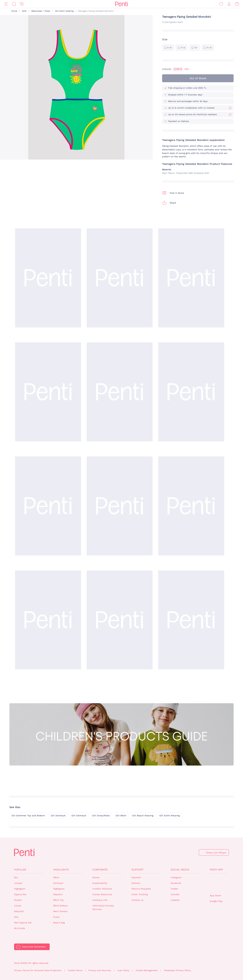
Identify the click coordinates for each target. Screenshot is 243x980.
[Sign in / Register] (229, 4)
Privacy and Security (100, 970)
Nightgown (20, 889)
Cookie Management (147, 970)
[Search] (14, 4)
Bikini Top (58, 900)
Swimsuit (58, 883)
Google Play (216, 901)
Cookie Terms (75, 970)
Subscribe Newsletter (34, 947)
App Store (215, 896)
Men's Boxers (60, 911)
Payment (136, 877)
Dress (56, 917)
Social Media (180, 870)
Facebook (176, 883)
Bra (16, 877)
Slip (16, 917)
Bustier (18, 900)
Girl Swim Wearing (64, 11)
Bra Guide (20, 928)
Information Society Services (103, 907)
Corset (18, 906)
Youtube (175, 894)
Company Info (100, 900)
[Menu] (6, 4)
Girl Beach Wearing (143, 816)
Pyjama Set (20, 894)
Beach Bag (59, 923)
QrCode (218, 884)
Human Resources (102, 894)
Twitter (174, 889)
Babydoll (19, 911)
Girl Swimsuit (58, 816)
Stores (96, 877)
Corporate (100, 870)
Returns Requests (141, 889)
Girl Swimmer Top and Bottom (28, 816)
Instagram (176, 877)
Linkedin (175, 900)
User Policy (123, 970)
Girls (24, 11)
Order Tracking (140, 894)
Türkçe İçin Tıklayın (216, 853)
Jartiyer (18, 883)
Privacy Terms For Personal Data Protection (38, 970)
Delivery (136, 883)
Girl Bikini (121, 816)
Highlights (61, 870)
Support (137, 870)
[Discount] (22, 4)
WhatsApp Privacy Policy (177, 970)
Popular (20, 870)
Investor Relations (102, 889)
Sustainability (100, 883)
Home (14, 11)
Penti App (216, 870)
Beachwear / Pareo (41, 11)
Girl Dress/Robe (101, 816)
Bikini (56, 877)
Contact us (137, 900)
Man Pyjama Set (23, 923)
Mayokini (58, 894)
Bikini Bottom (60, 906)
